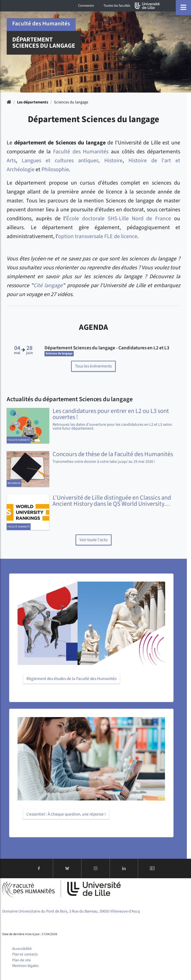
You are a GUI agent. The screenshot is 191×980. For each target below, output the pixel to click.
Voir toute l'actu (94, 540)
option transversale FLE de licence (98, 236)
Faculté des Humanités (81, 152)
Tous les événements (93, 366)
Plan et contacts (25, 954)
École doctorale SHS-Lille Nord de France (119, 219)
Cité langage (48, 285)
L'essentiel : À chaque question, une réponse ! (66, 814)
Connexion (86, 6)
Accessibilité (22, 949)
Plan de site (22, 960)
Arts (11, 161)
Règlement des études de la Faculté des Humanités (71, 679)
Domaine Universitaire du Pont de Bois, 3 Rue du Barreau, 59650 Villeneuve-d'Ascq (71, 911)
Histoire (113, 161)
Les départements (33, 102)
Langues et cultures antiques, (61, 161)
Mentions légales (25, 966)
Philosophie (55, 170)
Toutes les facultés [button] (117, 6)
